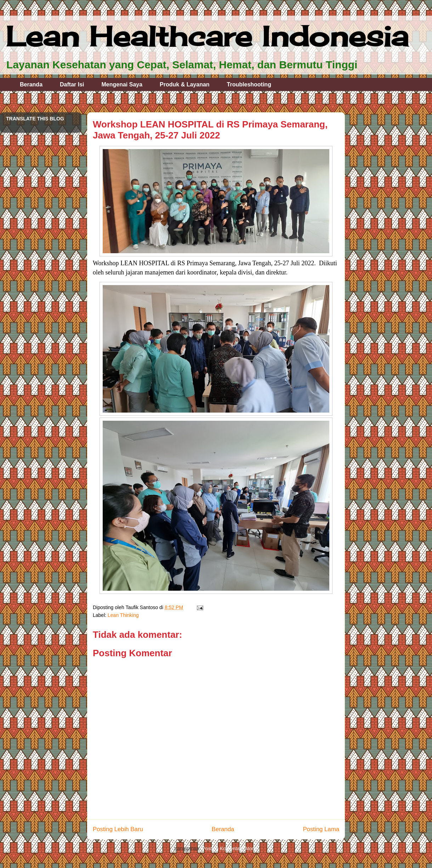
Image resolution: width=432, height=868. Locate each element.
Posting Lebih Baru (118, 829)
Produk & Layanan (184, 84)
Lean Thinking (123, 615)
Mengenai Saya (122, 84)
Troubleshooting (249, 84)
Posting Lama (321, 829)
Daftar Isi (72, 84)
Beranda (31, 84)
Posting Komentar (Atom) (230, 849)
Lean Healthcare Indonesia (207, 36)
